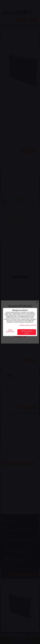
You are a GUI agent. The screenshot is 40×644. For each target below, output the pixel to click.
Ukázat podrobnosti (10, 331)
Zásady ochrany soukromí (28, 325)
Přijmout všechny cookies (27, 332)
